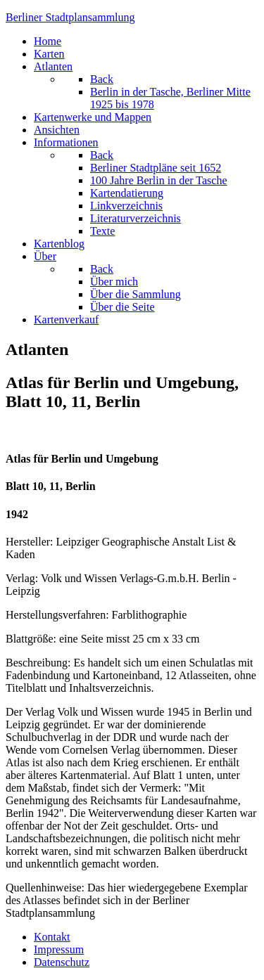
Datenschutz (62, 962)
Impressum (59, 949)
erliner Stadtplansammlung (70, 17)
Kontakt (52, 937)
